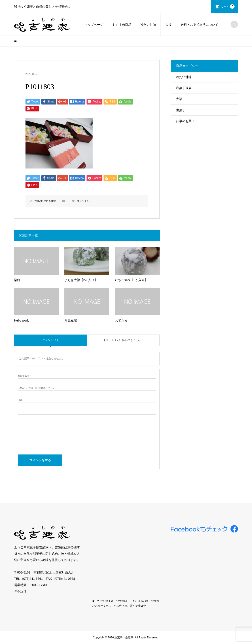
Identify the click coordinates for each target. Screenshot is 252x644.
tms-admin (50, 201)
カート (228, 6)
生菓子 (181, 110)
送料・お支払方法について (199, 25)
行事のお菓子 (185, 121)
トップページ (94, 25)
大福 (168, 25)
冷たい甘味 (148, 25)
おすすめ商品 (122, 25)
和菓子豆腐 (184, 88)
